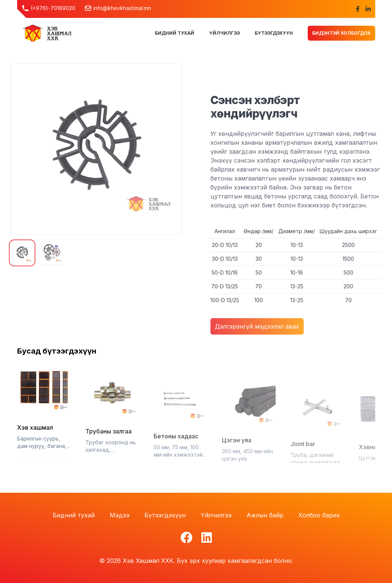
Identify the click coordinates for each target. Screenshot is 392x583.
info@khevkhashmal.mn (118, 8)
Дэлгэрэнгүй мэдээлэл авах (261, 326)
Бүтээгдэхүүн (165, 515)
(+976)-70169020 (48, 8)
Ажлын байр (265, 515)
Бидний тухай (74, 515)
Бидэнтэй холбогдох (341, 33)
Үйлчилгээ (216, 515)
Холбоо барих (319, 515)
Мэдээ (120, 515)
